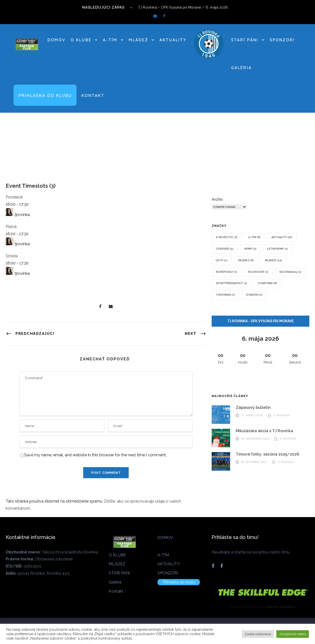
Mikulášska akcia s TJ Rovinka (264, 431)
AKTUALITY (173, 40)
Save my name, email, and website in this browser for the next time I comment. (95, 455)
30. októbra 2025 (254, 462)
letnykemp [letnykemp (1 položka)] (278, 249)
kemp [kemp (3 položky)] (250, 249)
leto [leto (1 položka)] (222, 260)
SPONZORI (282, 40)
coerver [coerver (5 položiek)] (225, 249)
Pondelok (14, 197)
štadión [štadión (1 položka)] (254, 295)
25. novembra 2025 (255, 439)
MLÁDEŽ (138, 40)
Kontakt (93, 95)
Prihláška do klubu (45, 95)
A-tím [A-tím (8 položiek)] (254, 237)
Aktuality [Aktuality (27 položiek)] (282, 237)
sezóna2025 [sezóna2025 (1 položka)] (290, 272)
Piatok (11, 227)
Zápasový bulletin (253, 407)
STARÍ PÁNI (245, 40)
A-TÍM (110, 40)
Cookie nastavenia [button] (258, 634)
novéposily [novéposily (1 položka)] (227, 272)
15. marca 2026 (252, 415)
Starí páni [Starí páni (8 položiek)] (268, 283)
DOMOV (57, 40)
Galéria (241, 68)
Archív (217, 199)
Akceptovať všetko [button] (293, 634)
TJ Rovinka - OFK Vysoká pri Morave (261, 321)
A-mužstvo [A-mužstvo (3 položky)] (227, 237)
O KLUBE (81, 40)
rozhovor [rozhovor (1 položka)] (258, 272)
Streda (12, 256)
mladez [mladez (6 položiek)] (246, 260)
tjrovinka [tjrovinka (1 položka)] (226, 295)
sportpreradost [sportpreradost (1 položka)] (231, 283)
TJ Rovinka (281, 415)
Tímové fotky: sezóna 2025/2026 (268, 454)
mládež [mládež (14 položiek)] (273, 260)
